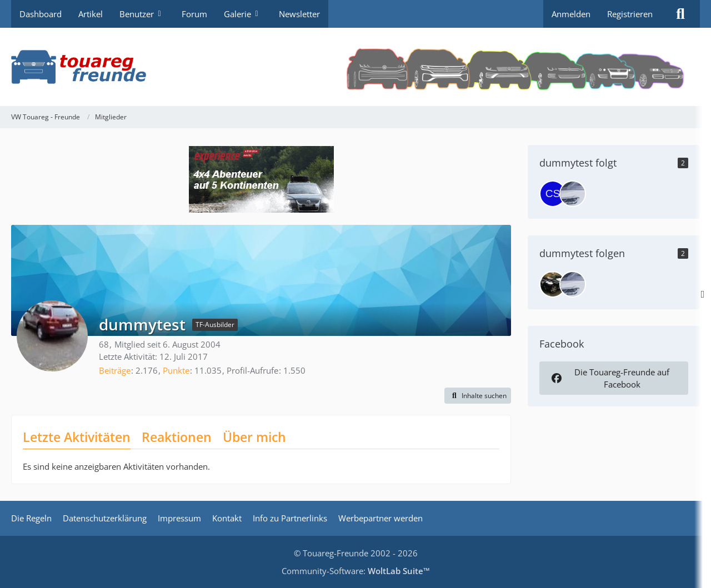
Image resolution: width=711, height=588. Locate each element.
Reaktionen (177, 437)
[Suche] (680, 14)
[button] (478, 396)
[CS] (553, 194)
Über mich (254, 437)
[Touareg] (553, 284)
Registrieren (630, 14)
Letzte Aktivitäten (77, 437)
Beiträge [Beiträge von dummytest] (115, 370)
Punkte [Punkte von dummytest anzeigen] (176, 370)
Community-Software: (356, 571)
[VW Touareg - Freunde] (355, 67)
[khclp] (573, 194)
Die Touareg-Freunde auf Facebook (609, 378)
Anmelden (571, 14)
